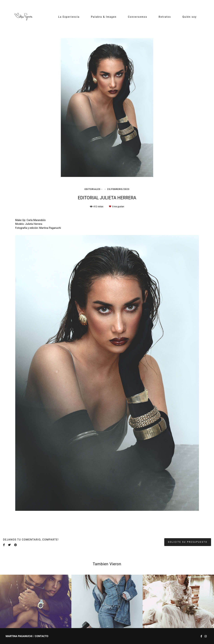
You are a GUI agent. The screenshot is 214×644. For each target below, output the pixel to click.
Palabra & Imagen (104, 17)
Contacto (42, 636)
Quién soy (190, 17)
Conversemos (138, 17)
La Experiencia (69, 17)
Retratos (165, 17)
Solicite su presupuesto (188, 542)
